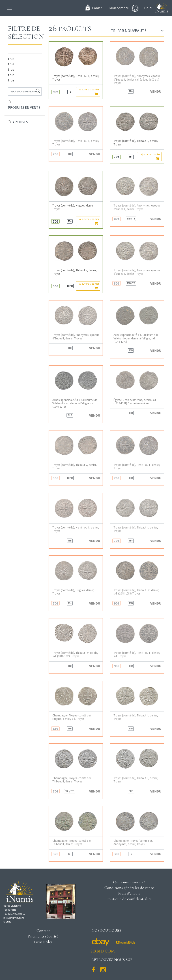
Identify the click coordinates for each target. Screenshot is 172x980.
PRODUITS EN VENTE (24, 107)
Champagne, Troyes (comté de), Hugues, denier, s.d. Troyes (72, 717)
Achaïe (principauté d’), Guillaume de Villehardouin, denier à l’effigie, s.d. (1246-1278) (136, 338)
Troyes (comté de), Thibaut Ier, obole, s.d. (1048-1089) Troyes (75, 654)
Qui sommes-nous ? (129, 882)
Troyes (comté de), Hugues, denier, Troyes (73, 207)
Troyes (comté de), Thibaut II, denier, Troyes (136, 143)
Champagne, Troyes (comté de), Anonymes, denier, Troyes (133, 842)
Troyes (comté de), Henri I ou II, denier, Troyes (76, 78)
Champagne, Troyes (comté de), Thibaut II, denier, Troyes (72, 780)
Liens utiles (43, 942)
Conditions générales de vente (129, 888)
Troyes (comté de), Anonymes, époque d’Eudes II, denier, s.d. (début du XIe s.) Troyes (137, 79)
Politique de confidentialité (129, 899)
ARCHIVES (20, 122)
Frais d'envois (129, 893)
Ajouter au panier (89, 92)
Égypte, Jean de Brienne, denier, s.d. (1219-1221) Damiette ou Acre (135, 402)
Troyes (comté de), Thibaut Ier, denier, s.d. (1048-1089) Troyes (136, 592)
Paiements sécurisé (43, 936)
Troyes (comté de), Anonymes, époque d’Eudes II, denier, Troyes (137, 207)
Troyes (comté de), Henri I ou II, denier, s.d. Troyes (137, 654)
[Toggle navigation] (10, 8)
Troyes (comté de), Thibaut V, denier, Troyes (75, 272)
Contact (43, 931)
